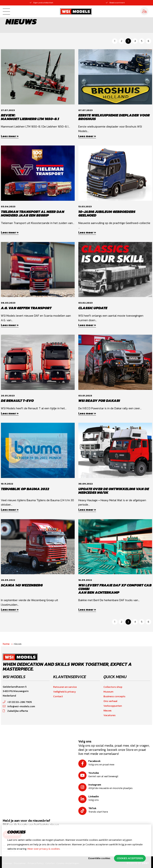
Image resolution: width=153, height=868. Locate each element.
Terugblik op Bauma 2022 (25, 489)
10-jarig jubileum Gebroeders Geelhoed (107, 213)
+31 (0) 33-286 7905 (17, 702)
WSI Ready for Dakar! (99, 401)
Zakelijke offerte (15, 711)
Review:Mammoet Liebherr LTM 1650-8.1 (30, 117)
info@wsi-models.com (19, 706)
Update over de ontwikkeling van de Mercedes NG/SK (114, 491)
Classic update (93, 308)
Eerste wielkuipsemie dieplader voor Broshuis (114, 117)
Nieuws (18, 644)
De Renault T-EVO (17, 401)
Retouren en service (65, 687)
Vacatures (109, 715)
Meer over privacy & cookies (44, 849)
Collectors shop (113, 687)
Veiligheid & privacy (64, 692)
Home (6, 644)
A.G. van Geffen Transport (26, 308)
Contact (58, 696)
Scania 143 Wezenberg (22, 585)
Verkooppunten (113, 706)
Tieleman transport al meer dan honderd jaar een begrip (33, 213)
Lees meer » (10, 136)
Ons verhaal (110, 701)
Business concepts (114, 696)
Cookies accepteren (130, 858)
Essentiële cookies (99, 858)
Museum (108, 692)
